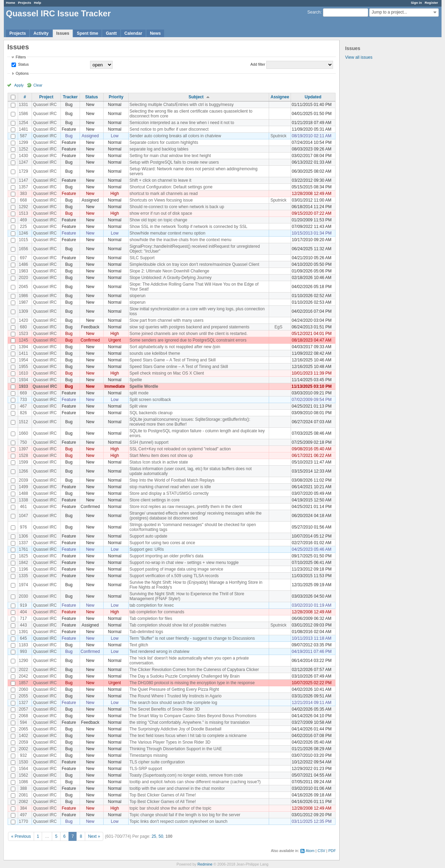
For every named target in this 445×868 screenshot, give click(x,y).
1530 (23, 762)
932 (23, 755)
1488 (23, 493)
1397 (23, 449)
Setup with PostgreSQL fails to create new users (174, 162)
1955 (23, 367)
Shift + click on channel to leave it (160, 180)
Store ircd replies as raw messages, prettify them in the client (185, 507)
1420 (23, 320)
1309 (23, 311)
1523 (23, 334)
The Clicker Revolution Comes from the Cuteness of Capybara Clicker (194, 670)
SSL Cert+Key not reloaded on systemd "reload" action (180, 449)
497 (23, 815)
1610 (23, 373)
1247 (23, 162)
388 (23, 788)
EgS (279, 327)
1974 (23, 585)
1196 (23, 569)
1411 (23, 353)
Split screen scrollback (150, 400)
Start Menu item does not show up (161, 456)
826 (23, 413)
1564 (23, 769)
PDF (332, 851)
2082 (23, 802)
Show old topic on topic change (158, 220)
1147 (23, 180)
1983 (23, 271)
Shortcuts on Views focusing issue (161, 200)
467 (23, 406)
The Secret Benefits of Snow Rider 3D (165, 709)
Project (46, 97)
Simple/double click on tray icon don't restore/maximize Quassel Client (194, 264)
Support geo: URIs (147, 549)
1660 (23, 433)
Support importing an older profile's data (166, 556)
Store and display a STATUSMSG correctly (169, 493)
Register (431, 3)
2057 (23, 709)
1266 (23, 471)
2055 (23, 696)
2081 (23, 795)
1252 (23, 149)
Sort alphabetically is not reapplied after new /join (175, 347)
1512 (23, 422)
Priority (116, 97)
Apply (19, 85)
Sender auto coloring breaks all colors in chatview (175, 136)
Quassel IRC (45, 105)
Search (314, 12)
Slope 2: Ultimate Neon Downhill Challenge (169, 271)
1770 (23, 821)
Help (38, 3)
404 (23, 612)
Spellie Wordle (144, 386)
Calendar (133, 33)
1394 (23, 347)
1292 (23, 207)
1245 (23, 340)
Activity (41, 33)
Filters (21, 57)
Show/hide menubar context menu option (167, 233)
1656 (23, 249)
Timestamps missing (148, 755)
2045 (23, 287)
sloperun (137, 296)
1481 (23, 129)
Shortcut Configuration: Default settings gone (171, 187)
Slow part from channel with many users (166, 320)
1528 (23, 456)
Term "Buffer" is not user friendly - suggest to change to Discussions (192, 638)
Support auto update (148, 536)
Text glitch (139, 645)
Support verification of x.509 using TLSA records (174, 576)
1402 (23, 736)
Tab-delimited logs (146, 632)
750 (23, 442)
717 (23, 619)
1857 (23, 683)
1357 (23, 187)
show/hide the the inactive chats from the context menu (180, 240)
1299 (23, 142)
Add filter (258, 64)
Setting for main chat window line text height (170, 156)
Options (22, 73)
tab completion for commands (157, 612)
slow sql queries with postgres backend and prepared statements (189, 327)
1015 (23, 240)
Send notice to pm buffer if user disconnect (169, 129)
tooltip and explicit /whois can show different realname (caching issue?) (195, 782)
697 (23, 258)
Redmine (205, 864)
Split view (138, 406)
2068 (23, 716)
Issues (63, 33)
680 (23, 327)
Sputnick (278, 136)
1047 (23, 516)
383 (23, 194)
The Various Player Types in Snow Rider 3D (170, 742)
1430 (23, 156)
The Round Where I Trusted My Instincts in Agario (175, 696)
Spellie (136, 380)
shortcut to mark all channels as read (163, 194)
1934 (23, 380)
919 (23, 605)
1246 (23, 233)
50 (161, 836)
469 (23, 220)
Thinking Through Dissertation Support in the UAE (176, 749)
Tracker (70, 97)
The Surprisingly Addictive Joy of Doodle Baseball (175, 729)
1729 (23, 171)
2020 (23, 278)
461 (23, 507)
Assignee (280, 97)
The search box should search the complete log (173, 703)
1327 (23, 703)
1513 (23, 213)
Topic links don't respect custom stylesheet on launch (178, 821)
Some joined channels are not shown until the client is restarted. (188, 334)
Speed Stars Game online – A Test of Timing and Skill (179, 367)
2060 (23, 689)
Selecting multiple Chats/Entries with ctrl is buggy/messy (181, 105)
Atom (310, 851)
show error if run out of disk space (161, 213)
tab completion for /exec (151, 605)
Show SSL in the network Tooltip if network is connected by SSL (188, 227)
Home (11, 3)
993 (23, 652)
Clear (38, 85)
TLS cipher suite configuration (157, 762)
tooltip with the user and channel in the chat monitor (177, 788)
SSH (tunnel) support (149, 442)
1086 (23, 782)
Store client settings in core (154, 500)
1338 (23, 500)
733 (23, 400)
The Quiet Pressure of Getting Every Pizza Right (174, 689)
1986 (23, 296)
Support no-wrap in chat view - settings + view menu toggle (184, 563)
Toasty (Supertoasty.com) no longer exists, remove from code (186, 775)
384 (23, 808)
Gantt (111, 33)
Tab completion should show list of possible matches (178, 625)
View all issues (359, 57)
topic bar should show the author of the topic (170, 808)
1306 (23, 536)
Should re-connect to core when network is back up (177, 207)
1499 (23, 487)
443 (23, 625)
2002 (23, 749)
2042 (23, 676)
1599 (23, 462)
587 (23, 136)
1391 (23, 632)
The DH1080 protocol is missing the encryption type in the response (192, 683)
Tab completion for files (151, 619)
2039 (23, 480)
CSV (321, 851)
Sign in (416, 3)
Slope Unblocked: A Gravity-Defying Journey (170, 278)
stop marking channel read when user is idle (170, 487)
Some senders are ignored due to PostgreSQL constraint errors (188, 340)
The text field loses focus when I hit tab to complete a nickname (188, 736)
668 (23, 200)
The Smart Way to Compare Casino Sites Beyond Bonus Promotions (193, 716)
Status (23, 64)
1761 (23, 549)
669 (23, 393)
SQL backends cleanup (151, 413)
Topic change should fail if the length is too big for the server (185, 815)
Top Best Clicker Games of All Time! (163, 795)
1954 (23, 360)
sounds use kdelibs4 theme (155, 353)
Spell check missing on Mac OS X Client (167, 373)
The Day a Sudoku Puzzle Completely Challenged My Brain (184, 676)
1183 (23, 645)
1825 (23, 556)
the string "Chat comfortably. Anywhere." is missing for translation (189, 722)
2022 (23, 670)
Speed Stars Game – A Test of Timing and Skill (172, 360)
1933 (23, 386)
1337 (23, 543)
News (155, 33)
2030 (23, 596)
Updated (313, 97)
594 (23, 722)
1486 (23, 264)
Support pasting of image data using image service (176, 569)
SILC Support (142, 258)
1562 (23, 775)
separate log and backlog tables (159, 149)
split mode (139, 393)
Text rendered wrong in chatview (159, 652)
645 (23, 638)
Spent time (87, 33)
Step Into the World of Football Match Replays (172, 480)
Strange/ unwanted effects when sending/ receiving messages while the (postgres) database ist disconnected (195, 516)
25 (154, 836)
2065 (23, 729)
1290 (23, 661)
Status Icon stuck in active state (159, 462)
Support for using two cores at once (162, 543)
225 (23, 227)
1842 (23, 563)
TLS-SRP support (146, 769)
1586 (23, 114)
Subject (196, 97)
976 (23, 527)
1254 (23, 123)
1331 (23, 105)
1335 (23, 576)
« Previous (21, 836)
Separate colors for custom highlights (164, 142)
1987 (23, 302)
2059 (23, 742)
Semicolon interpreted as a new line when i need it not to (182, 123)
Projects (25, 3)
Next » (94, 836)
